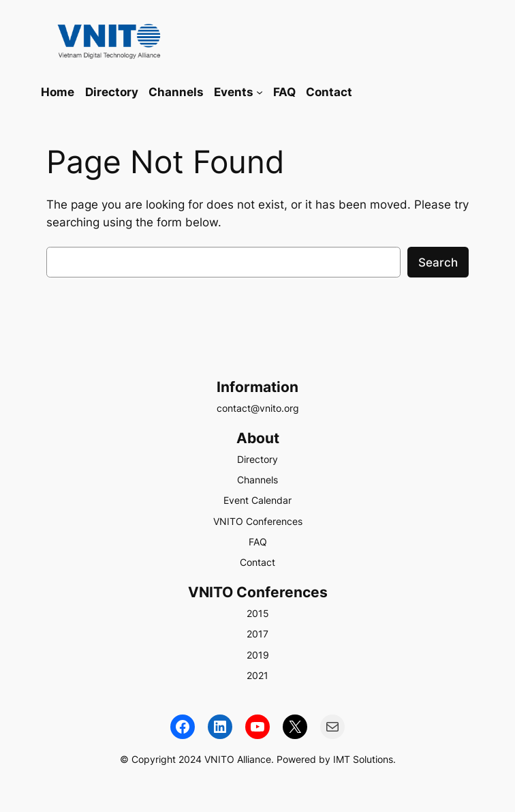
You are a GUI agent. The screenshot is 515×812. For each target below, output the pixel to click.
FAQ (258, 542)
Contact (257, 562)
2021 (257, 675)
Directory (257, 459)
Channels (257, 480)
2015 (258, 613)
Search (438, 262)
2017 (257, 634)
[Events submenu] (260, 92)
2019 (258, 655)
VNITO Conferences (258, 521)
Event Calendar (257, 500)
